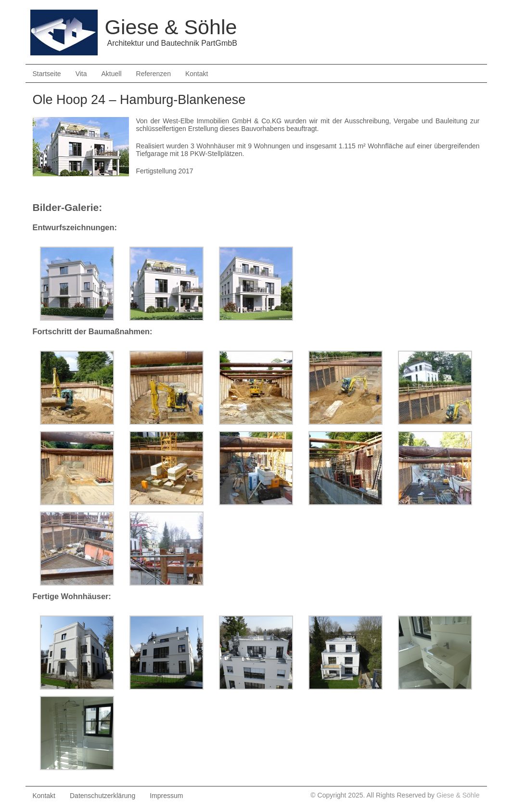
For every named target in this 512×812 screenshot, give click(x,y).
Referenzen (154, 74)
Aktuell (112, 74)
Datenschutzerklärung (102, 796)
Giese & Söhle (458, 795)
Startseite (47, 74)
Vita (81, 74)
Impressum (166, 796)
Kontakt (197, 74)
